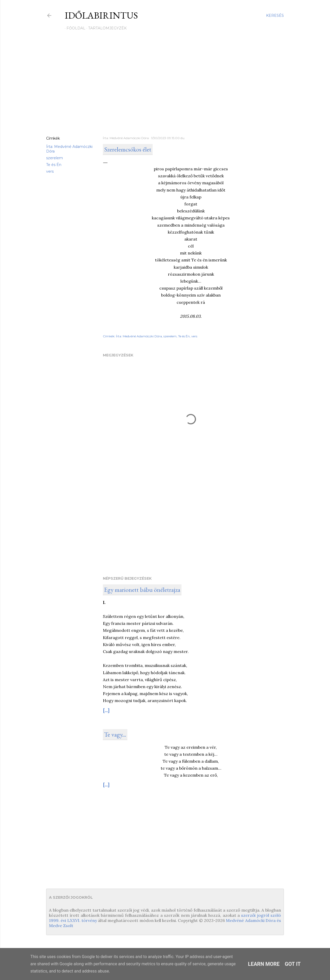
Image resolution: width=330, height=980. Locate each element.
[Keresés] (275, 15)
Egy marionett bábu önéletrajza (142, 590)
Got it (293, 964)
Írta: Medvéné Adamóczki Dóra (139, 336)
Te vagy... (115, 734)
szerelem (55, 158)
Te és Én (54, 165)
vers (50, 171)
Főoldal (74, 28)
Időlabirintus (101, 15)
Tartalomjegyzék (106, 28)
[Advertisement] (165, 87)
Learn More (264, 964)
